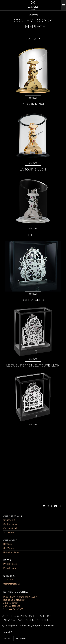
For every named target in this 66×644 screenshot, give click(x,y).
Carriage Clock (10, 528)
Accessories (9, 533)
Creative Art (9, 520)
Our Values (9, 548)
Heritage (8, 544)
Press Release (10, 564)
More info (8, 632)
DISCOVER (33, 98)
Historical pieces (11, 552)
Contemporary (10, 524)
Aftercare (8, 580)
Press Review (10, 568)
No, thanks (21, 639)
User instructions (11, 584)
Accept (7, 639)
